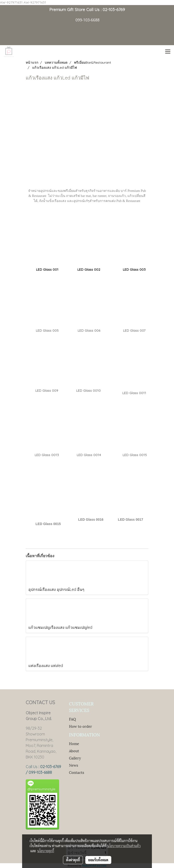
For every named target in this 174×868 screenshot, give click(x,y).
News (74, 765)
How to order (81, 726)
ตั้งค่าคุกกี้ (73, 860)
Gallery (75, 758)
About (74, 751)
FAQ (72, 719)
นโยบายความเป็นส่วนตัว (124, 846)
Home (74, 743)
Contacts (77, 772)
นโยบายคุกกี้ (46, 851)
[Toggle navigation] (168, 52)
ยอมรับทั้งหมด (98, 860)
